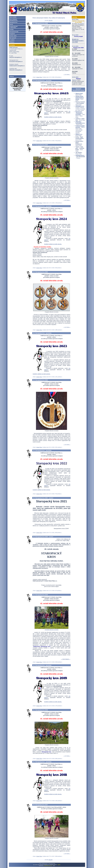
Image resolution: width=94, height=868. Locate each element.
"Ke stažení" (81, 24)
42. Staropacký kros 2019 (40, 595)
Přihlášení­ (12, 42)
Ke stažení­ (12, 40)
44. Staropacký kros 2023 (40, 272)
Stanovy (74, 80)
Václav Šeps (39, 77)
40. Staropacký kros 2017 (40, 805)
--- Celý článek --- (67, 74)
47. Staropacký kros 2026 (40, 23)
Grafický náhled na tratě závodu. (53, 117)
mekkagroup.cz (80, 155)
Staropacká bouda (14, 32)
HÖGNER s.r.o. (80, 106)
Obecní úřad (79, 93)
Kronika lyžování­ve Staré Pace (13, 27)
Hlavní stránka (13, 17)
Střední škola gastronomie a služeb (80, 98)
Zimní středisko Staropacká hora (13, 20)
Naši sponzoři (13, 38)
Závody (11, 24)
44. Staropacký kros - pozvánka (42, 333)
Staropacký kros (13, 22)
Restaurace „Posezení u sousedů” (79, 113)
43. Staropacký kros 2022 (40, 380)
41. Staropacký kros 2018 (40, 710)
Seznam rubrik (13, 36)
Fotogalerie (12, 34)
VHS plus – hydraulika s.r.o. (80, 122)
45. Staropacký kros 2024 (40, 145)
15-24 (50, 20)
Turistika (11, 30)
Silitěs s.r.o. (79, 134)
